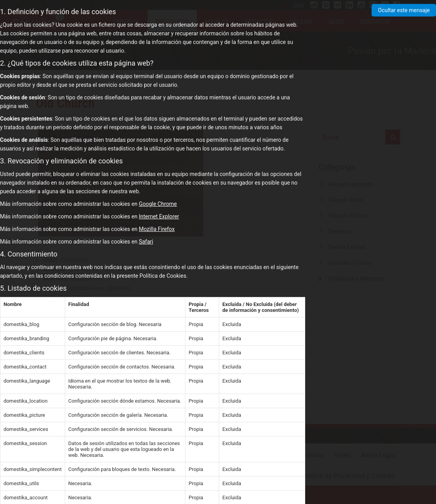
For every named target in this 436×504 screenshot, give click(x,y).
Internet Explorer (159, 216)
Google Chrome (158, 204)
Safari (146, 242)
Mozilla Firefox (157, 229)
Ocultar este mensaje (404, 10)
